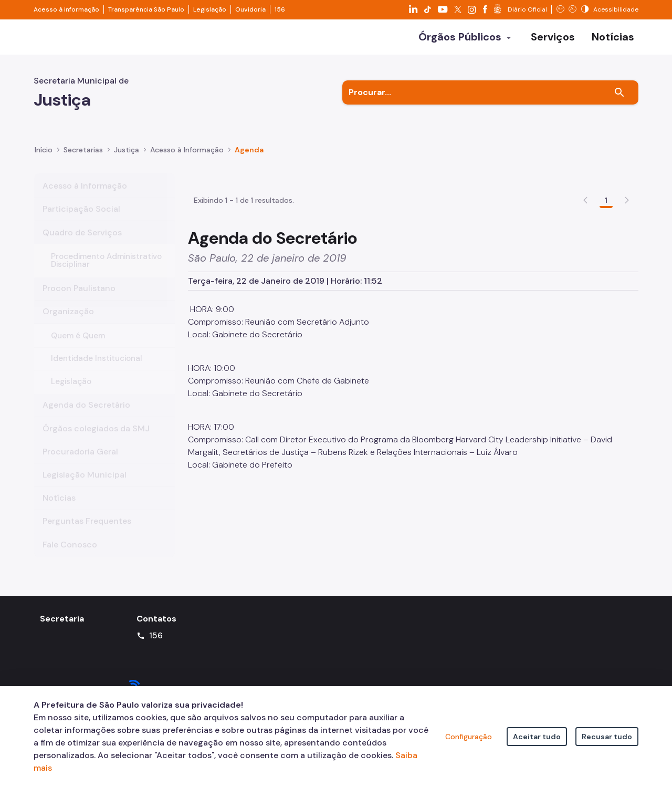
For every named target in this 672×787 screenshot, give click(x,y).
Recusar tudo (607, 737)
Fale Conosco (70, 556)
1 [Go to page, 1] (606, 273)
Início (44, 161)
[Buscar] (619, 104)
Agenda (249, 161)
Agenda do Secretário (86, 416)
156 (280, 9)
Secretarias (83, 161)
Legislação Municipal (85, 486)
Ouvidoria (250, 9)
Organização (68, 323)
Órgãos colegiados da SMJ (96, 439)
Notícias (59, 509)
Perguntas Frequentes (87, 532)
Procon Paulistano (79, 300)
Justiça (127, 161)
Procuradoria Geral (80, 463)
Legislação (210, 9)
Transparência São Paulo (146, 9)
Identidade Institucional (97, 370)
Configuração (469, 737)
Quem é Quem (78, 347)
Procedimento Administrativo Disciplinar (106, 272)
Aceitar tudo (537, 737)
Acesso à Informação (187, 161)
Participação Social (81, 220)
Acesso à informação (66, 9)
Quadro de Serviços (82, 244)
